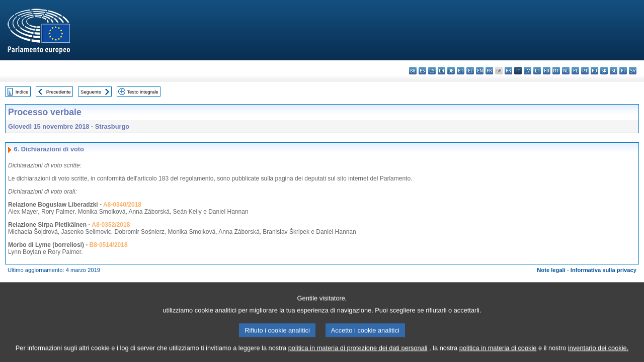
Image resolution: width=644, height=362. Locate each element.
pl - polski (575, 71)
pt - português (585, 71)
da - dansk (441, 71)
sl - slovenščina (614, 71)
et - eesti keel (461, 71)
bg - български (413, 71)
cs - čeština (432, 71)
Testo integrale (142, 92)
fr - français (489, 71)
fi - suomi (623, 71)
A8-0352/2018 (111, 225)
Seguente (91, 92)
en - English (480, 71)
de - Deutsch (451, 71)
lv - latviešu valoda (528, 71)
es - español (422, 71)
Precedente (59, 92)
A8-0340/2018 (122, 205)
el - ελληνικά (470, 71)
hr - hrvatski (508, 71)
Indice (22, 92)
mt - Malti (556, 71)
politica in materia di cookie (498, 356)
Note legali (551, 270)
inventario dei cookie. (598, 356)
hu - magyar (547, 71)
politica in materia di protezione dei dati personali (358, 356)
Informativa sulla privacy (603, 270)
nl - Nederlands (566, 71)
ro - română (594, 71)
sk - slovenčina (604, 71)
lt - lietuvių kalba (537, 71)
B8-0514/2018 (109, 245)
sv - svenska (633, 71)
